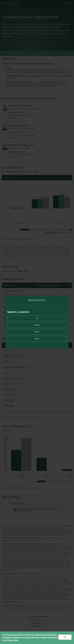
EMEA (37, 332)
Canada (37, 325)
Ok (68, 638)
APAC (37, 339)
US (37, 318)
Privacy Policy (13, 640)
